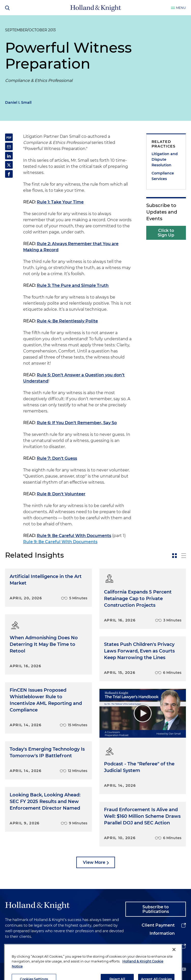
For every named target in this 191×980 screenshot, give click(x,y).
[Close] (174, 965)
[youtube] (184, 970)
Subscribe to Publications (156, 909)
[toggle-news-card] (174, 556)
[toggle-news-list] (184, 556)
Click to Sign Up (166, 233)
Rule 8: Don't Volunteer (61, 494)
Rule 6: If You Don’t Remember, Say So (77, 423)
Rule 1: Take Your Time (60, 202)
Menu (181, 8)
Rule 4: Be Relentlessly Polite (67, 321)
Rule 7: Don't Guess (57, 458)
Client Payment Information (158, 929)
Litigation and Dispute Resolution (165, 159)
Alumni (167, 946)
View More (94, 862)
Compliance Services (163, 176)
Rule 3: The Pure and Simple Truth (73, 285)
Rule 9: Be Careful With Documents (74, 536)
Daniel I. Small (18, 102)
